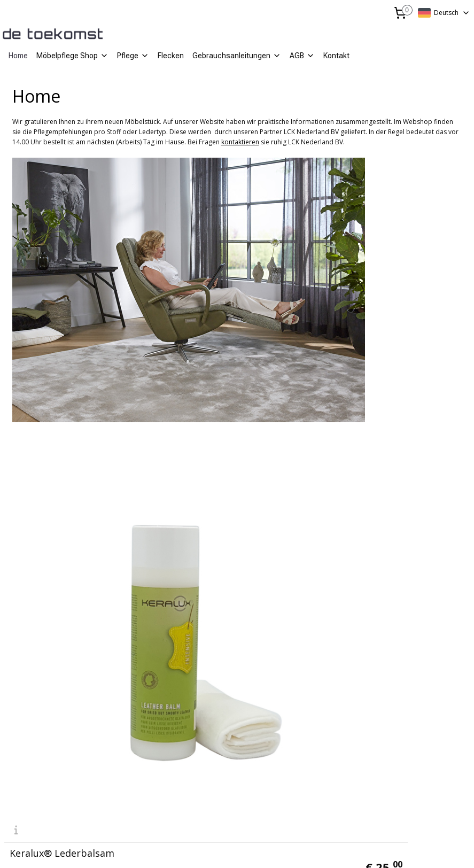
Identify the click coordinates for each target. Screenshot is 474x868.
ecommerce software (271, 848)
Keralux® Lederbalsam (62, 600)
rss (229, 848)
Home (18, 56)
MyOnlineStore (366, 848)
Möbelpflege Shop (72, 56)
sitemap (207, 848)
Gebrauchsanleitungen (237, 56)
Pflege (133, 56)
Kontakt (336, 56)
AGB (302, 56)
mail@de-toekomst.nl (201, 718)
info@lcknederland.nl (41, 718)
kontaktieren (240, 142)
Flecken (171, 56)
